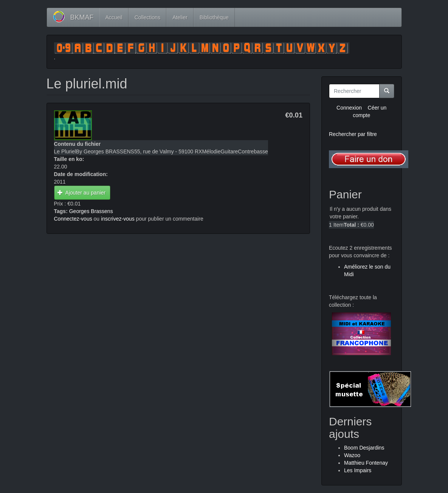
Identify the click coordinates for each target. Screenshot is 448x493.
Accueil (114, 17)
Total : (351, 225)
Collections (147, 17)
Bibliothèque (214, 17)
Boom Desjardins (364, 448)
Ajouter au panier (81, 193)
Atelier (180, 17)
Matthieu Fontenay (366, 463)
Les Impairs (358, 470)
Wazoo (352, 455)
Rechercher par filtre (353, 134)
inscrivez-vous (118, 219)
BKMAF (82, 17)
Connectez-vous (73, 219)
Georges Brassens (91, 211)
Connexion (349, 108)
